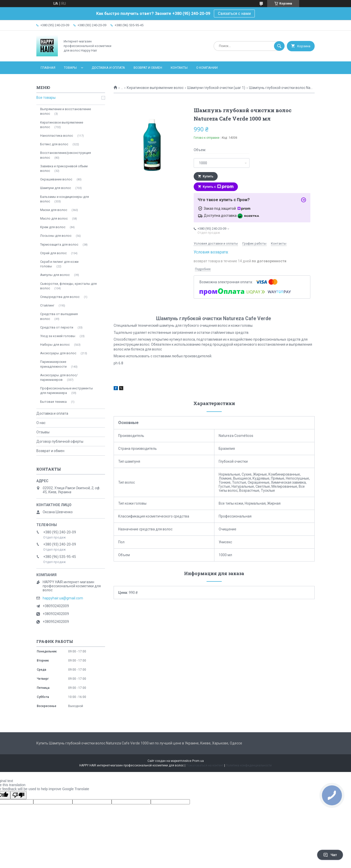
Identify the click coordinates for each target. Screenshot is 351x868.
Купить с (218, 187)
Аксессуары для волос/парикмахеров (59, 377)
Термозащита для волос (59, 244)
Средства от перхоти (57, 327)
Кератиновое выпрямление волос (155, 88)
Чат (330, 855)
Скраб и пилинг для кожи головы (59, 264)
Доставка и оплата (108, 68)
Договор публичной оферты (60, 441)
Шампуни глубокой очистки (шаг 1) (216, 88)
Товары (70, 68)
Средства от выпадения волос (59, 316)
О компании (207, 68)
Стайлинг (47, 305)
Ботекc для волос (54, 144)
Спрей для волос (53, 253)
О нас (41, 423)
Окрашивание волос (56, 179)
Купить (208, 176)
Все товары (46, 98)
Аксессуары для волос (58, 353)
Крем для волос (53, 227)
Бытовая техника (53, 402)
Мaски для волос (54, 210)
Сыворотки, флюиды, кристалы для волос (68, 286)
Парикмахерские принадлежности (53, 364)
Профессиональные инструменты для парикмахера (67, 391)
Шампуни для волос (56, 188)
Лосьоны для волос (56, 236)
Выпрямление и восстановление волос (66, 111)
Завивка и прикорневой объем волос (64, 168)
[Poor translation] (18, 795)
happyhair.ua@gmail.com (63, 598)
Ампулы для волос (55, 275)
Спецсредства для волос (60, 297)
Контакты (179, 68)
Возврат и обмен (148, 68)
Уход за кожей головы (58, 336)
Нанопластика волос (57, 136)
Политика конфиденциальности (249, 765)
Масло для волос (54, 218)
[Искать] (279, 46)
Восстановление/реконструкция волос (66, 155)
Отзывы (43, 432)
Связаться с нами (234, 14)
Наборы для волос (55, 345)
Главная (48, 68)
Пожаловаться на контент (205, 765)
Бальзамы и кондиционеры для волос (65, 199)
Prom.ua (198, 761)
